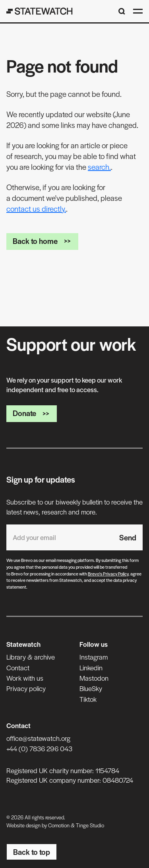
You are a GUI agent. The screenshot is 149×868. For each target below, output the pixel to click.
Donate (32, 413)
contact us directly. (36, 209)
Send (128, 537)
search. (99, 167)
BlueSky (91, 688)
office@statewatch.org (38, 738)
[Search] (122, 11)
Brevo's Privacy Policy (108, 573)
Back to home (42, 241)
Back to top (32, 852)
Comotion (59, 825)
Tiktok (88, 699)
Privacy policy (26, 688)
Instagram (94, 657)
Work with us (25, 678)
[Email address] (60, 537)
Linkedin (91, 668)
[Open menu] (138, 11)
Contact (18, 668)
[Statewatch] (40, 11)
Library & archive (31, 657)
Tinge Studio (90, 825)
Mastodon (94, 678)
